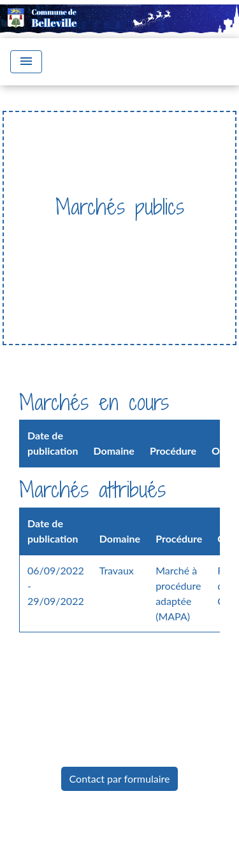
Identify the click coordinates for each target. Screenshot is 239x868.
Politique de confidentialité (118, 857)
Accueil (47, 233)
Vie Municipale (116, 233)
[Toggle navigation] (26, 62)
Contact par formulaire (120, 779)
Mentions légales (115, 829)
